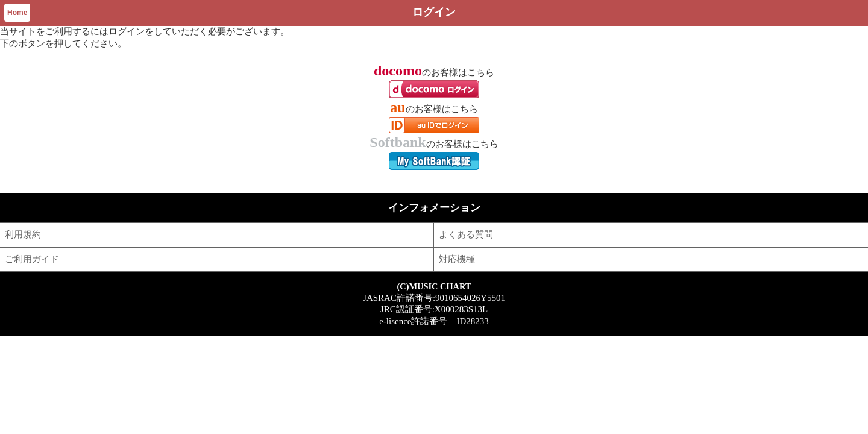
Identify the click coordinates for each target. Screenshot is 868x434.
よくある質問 (466, 234)
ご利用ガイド (32, 259)
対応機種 (457, 259)
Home (17, 13)
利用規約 (23, 234)
